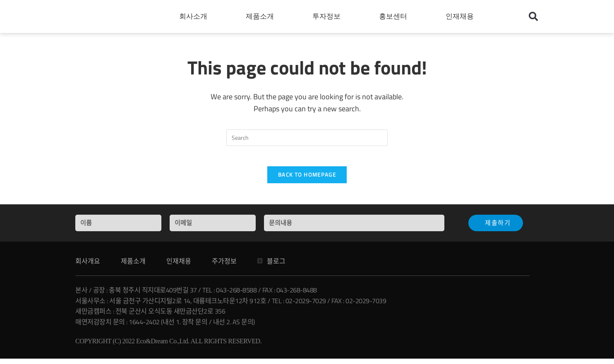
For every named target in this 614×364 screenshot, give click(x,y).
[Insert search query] (307, 138)
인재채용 (462, 17)
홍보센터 (395, 17)
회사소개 (195, 17)
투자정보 (329, 17)
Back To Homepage (307, 180)
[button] (533, 17)
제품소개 (262, 17)
